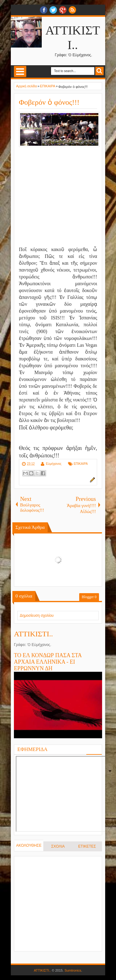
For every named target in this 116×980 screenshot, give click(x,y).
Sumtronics (73, 970)
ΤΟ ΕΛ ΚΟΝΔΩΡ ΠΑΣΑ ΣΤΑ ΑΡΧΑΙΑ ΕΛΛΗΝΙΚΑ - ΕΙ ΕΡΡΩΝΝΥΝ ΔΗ (48, 662)
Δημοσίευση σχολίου (37, 616)
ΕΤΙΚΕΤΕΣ (87, 846)
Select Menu (20, 71)
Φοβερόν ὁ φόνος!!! (49, 102)
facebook (44, 10)
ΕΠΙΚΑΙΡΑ (81, 464)
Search (99, 71)
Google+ (63, 10)
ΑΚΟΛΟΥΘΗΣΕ (29, 845)
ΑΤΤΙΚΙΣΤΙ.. (33, 634)
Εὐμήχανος (54, 464)
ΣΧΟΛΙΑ (58, 846)
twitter (53, 10)
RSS (72, 10)
